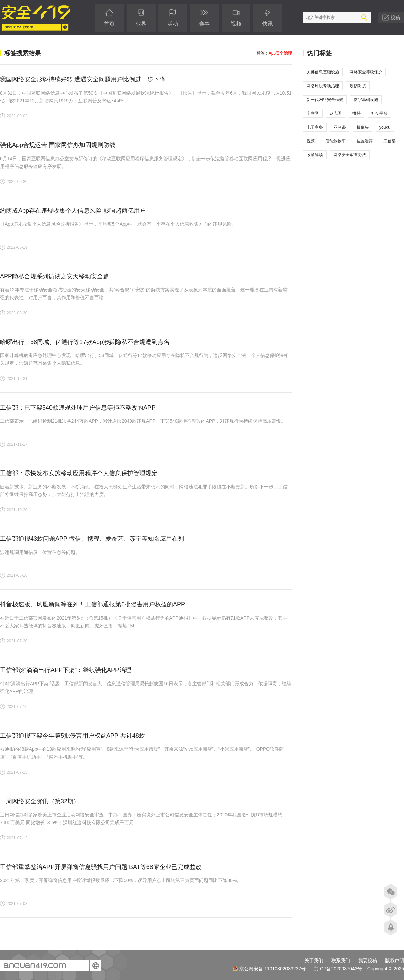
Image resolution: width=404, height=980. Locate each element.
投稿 (395, 17)
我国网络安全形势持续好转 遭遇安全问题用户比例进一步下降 (83, 79)
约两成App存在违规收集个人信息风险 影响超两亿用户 (73, 211)
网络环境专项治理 (323, 86)
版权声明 (395, 960)
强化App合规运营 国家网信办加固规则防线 (58, 145)
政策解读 (315, 155)
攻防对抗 (358, 86)
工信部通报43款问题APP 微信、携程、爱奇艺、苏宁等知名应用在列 (92, 539)
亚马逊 (340, 127)
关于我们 (314, 960)
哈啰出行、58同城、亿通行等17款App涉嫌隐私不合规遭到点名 (85, 342)
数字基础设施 (366, 100)
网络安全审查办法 (350, 155)
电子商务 (315, 127)
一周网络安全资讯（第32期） (40, 801)
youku (385, 127)
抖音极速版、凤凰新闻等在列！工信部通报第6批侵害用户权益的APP (93, 604)
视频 (311, 141)
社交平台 (379, 113)
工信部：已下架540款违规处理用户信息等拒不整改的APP (78, 408)
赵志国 (336, 113)
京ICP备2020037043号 (338, 969)
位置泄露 (365, 141)
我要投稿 (368, 960)
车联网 (313, 113)
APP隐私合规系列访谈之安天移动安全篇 (55, 276)
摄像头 (363, 127)
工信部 (390, 141)
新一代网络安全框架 (325, 100)
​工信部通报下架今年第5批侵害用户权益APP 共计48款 (73, 736)
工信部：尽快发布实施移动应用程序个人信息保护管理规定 (79, 473)
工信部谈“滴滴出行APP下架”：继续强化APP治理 (66, 670)
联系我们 (341, 960)
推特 (357, 113)
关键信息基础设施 (323, 72)
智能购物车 (336, 141)
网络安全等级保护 (366, 72)
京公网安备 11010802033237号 (269, 969)
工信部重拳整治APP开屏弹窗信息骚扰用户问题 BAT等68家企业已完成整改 (101, 867)
